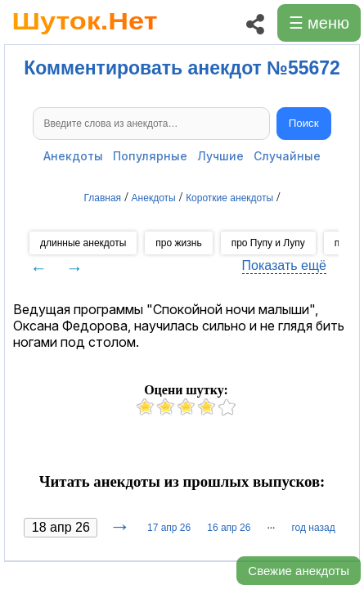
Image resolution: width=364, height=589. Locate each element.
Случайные (287, 156)
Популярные (150, 156)
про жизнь (178, 243)
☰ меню (319, 23)
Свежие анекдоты (299, 571)
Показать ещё (284, 265)
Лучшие (220, 156)
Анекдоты (73, 156)
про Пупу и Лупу (268, 243)
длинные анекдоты (83, 243)
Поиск (304, 123)
